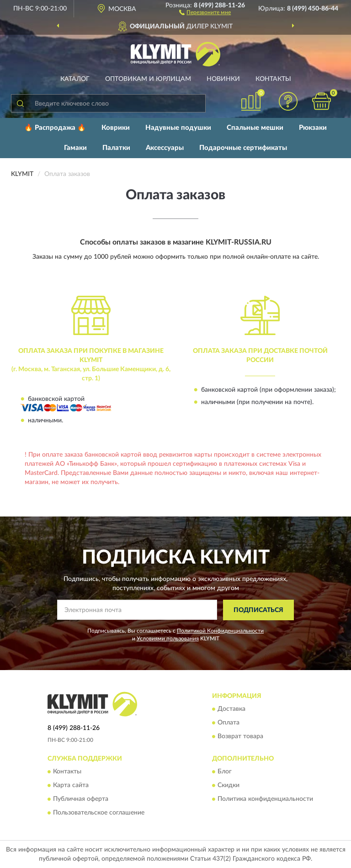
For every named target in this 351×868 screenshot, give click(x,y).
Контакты (273, 79)
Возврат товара (240, 737)
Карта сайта (71, 786)
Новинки (223, 79)
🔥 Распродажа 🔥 (55, 128)
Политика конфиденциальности (265, 799)
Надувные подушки (178, 128)
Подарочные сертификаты (243, 148)
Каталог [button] (75, 79)
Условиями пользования (168, 639)
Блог (225, 772)
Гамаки (75, 148)
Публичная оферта (81, 799)
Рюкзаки (313, 128)
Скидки (229, 786)
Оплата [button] (229, 723)
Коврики (116, 128)
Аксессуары (165, 148)
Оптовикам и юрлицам (148, 79)
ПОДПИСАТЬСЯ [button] (258, 610)
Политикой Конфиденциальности (220, 631)
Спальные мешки (255, 128)
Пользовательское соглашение (99, 813)
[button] (205, 12)
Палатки (116, 148)
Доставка (231, 709)
